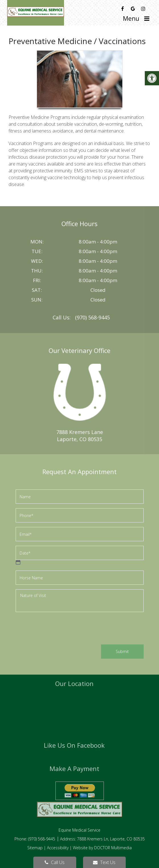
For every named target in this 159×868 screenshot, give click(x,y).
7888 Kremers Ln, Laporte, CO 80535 (111, 839)
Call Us (55, 862)
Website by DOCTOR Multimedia (102, 848)
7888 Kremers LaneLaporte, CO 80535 (80, 436)
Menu (131, 18)
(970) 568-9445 (92, 317)
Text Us (104, 862)
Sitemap (35, 848)
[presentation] (59, 629)
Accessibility (58, 848)
